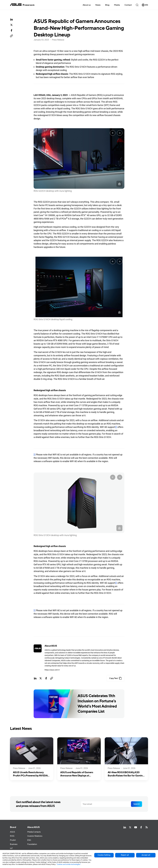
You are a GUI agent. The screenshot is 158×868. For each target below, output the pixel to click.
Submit (137, 804)
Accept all (146, 855)
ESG (29, 840)
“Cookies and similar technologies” (69, 864)
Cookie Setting (104, 855)
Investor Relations (35, 836)
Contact (128, 5)
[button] (117, 5)
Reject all (125, 855)
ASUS (12, 832)
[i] (116, 427)
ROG (12, 836)
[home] (22, 5)
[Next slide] (120, 133)
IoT (11, 848)
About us (87, 5)
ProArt (13, 840)
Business (14, 844)
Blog (107, 5)
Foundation (32, 844)
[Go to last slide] (113, 133)
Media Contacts (34, 832)
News (98, 5)
